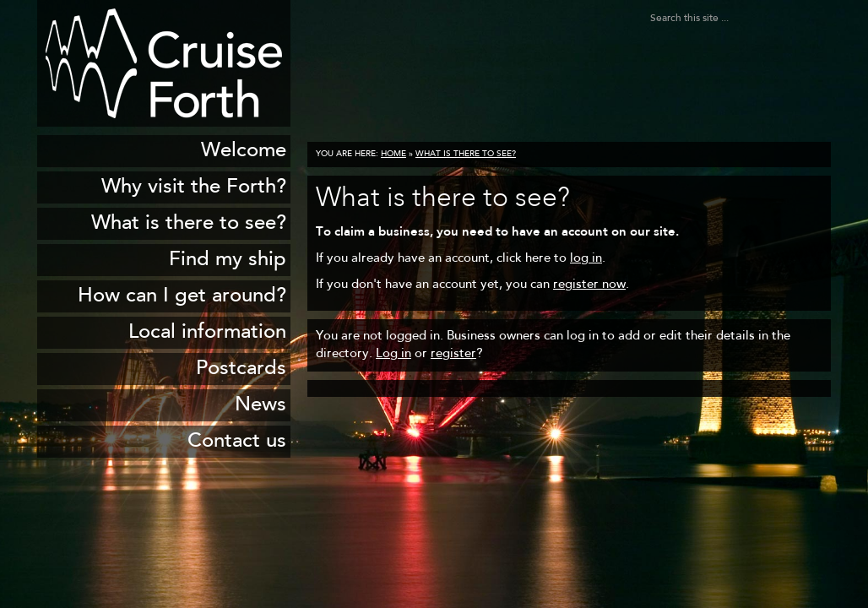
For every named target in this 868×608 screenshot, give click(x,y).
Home (393, 155)
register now (589, 285)
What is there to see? (466, 155)
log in (586, 259)
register (453, 354)
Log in (393, 354)
